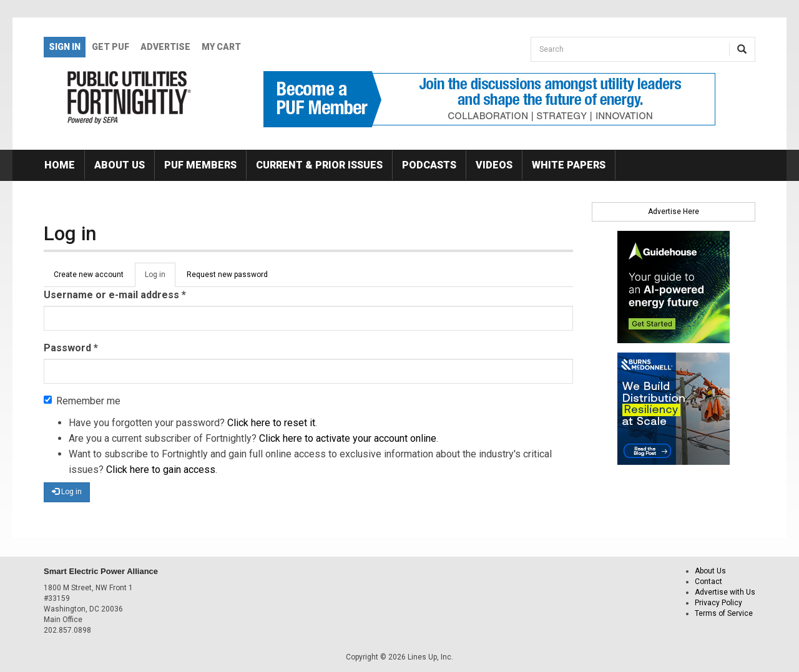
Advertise (165, 47)
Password (71, 348)
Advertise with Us (725, 592)
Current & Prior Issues (319, 165)
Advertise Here (674, 212)
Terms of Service (724, 613)
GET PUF (110, 47)
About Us (120, 165)
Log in (160, 278)
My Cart (221, 47)
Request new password (227, 275)
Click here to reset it (271, 423)
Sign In (65, 47)
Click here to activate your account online (348, 438)
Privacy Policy (718, 603)
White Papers (569, 165)
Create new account (89, 275)
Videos (494, 165)
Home (60, 165)
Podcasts (429, 165)
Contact (708, 582)
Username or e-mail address (115, 295)
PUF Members (200, 165)
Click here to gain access (161, 470)
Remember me (82, 401)
